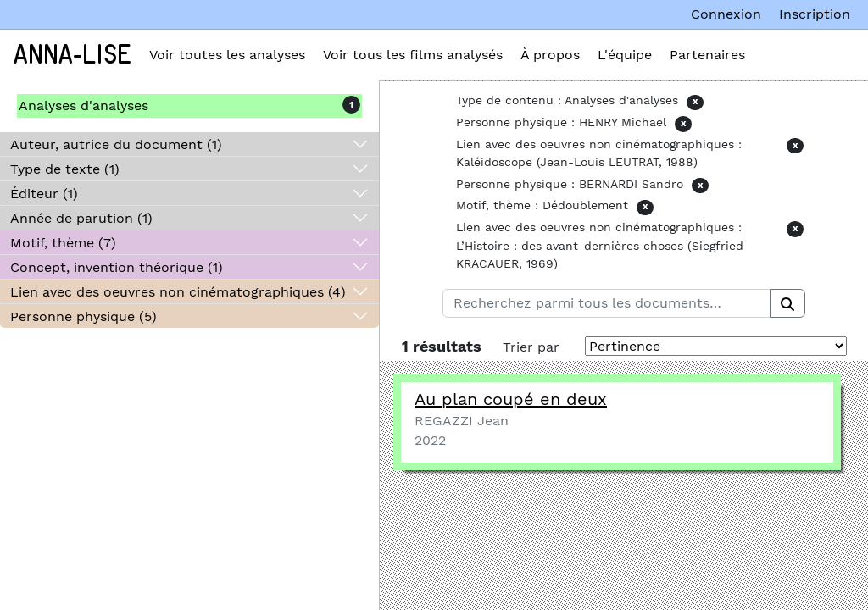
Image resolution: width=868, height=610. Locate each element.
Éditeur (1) (44, 194)
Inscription (815, 14)
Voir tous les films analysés (413, 55)
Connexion (726, 14)
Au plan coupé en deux (511, 399)
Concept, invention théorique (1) (117, 267)
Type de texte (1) (65, 169)
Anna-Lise (72, 55)
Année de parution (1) (81, 218)
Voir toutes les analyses (227, 55)
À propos (550, 55)
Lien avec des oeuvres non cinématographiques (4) (178, 292)
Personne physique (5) (83, 316)
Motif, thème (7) (63, 243)
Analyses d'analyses (83, 105)
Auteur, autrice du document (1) (116, 144)
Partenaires (707, 55)
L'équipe (625, 55)
